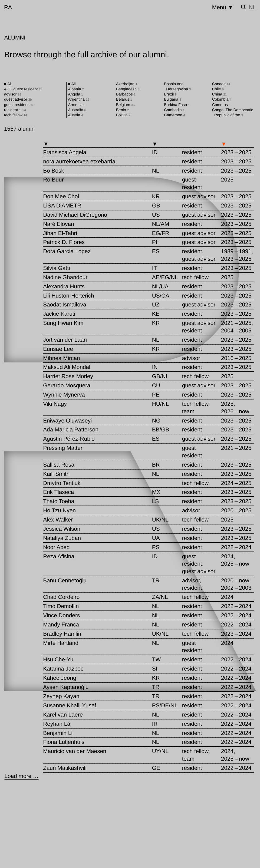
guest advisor (18, 100)
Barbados (126, 94)
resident (15, 110)
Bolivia (123, 115)
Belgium (125, 105)
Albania (76, 89)
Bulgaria (172, 100)
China (219, 94)
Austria (76, 115)
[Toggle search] (243, 7)
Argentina (79, 100)
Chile (218, 89)
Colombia (222, 100)
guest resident (19, 105)
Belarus (124, 100)
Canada (221, 84)
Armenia (77, 105)
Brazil (170, 94)
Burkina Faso (177, 105)
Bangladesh (128, 89)
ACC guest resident (23, 89)
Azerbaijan (127, 84)
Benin (122, 110)
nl (252, 7)
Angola (76, 94)
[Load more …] (22, 776)
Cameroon (175, 115)
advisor (13, 94)
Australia (77, 110)
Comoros (221, 105)
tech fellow (16, 115)
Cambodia (174, 110)
